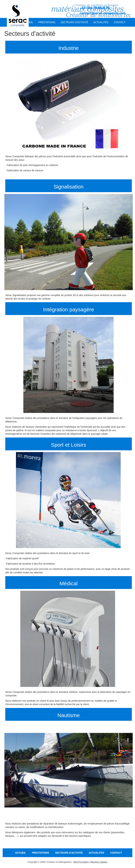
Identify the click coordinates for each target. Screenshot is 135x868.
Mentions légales (99, 862)
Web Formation (81, 862)
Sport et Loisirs (69, 445)
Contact (120, 22)
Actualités (101, 22)
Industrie (68, 48)
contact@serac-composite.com (103, 13)
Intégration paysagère (69, 309)
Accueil (28, 22)
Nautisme (69, 715)
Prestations (47, 22)
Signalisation (69, 187)
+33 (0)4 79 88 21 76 (95, 8)
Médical (68, 583)
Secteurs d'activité (74, 22)
